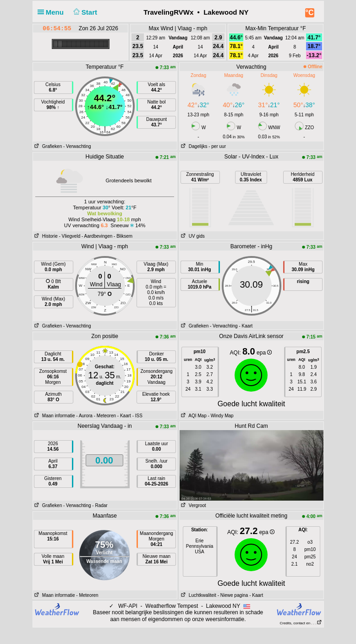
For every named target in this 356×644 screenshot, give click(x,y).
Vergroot (193, 505)
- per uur (217, 146)
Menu (53, 12)
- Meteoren (105, 416)
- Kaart (246, 326)
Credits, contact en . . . (301, 623)
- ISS (137, 416)
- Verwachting (77, 146)
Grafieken (48, 146)
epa (264, 353)
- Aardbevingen (97, 236)
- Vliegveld (70, 236)
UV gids (192, 236)
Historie (45, 236)
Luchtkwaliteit (198, 595)
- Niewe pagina (233, 595)
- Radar (100, 505)
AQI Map (193, 416)
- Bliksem (123, 236)
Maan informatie (54, 416)
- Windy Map (220, 416)
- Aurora (84, 416)
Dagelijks (194, 146)
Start (84, 12)
